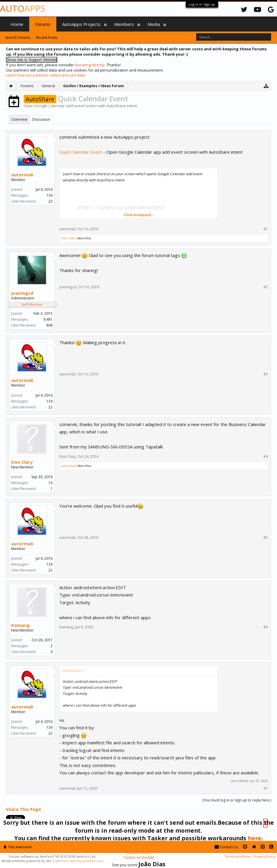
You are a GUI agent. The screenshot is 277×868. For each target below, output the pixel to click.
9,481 (48, 319)
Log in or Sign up (202, 4)
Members (124, 24)
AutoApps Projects (81, 24)
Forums (43, 24)
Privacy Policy (265, 856)
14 (50, 483)
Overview (19, 119)
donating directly (90, 65)
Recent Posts (47, 38)
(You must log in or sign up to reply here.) (237, 800)
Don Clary (69, 238)
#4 (266, 457)
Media (154, 24)
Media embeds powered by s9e (26, 861)
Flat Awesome (18, 847)
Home (17, 24)
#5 (266, 538)
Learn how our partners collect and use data (46, 75)
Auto (23, 8)
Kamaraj (20, 625)
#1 (266, 229)
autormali (22, 175)
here (255, 838)
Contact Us (226, 847)
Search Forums (18, 38)
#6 (266, 627)
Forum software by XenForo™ (53, 856)
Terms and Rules (237, 856)
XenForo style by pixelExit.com (79, 861)
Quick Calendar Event (81, 152)
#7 (266, 789)
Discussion (41, 119)
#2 (266, 287)
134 (49, 195)
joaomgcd (22, 293)
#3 (266, 374)
